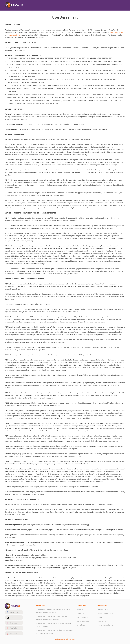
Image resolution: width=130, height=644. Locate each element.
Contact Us (81, 613)
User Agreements (83, 621)
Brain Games (102, 621)
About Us (80, 609)
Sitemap (100, 617)
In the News (81, 625)
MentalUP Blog (103, 609)
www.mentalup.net (116, 32)
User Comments (83, 617)
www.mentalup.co (14, 35)
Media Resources (83, 629)
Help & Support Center (106, 613)
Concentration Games (105, 625)
